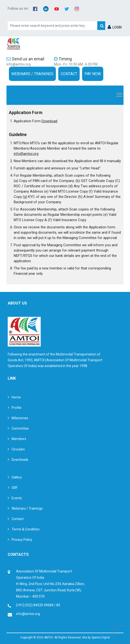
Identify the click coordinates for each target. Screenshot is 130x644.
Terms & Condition (26, 529)
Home (16, 397)
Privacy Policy (22, 540)
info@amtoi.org (19, 64)
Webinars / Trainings (32, 74)
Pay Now (93, 74)
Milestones (20, 418)
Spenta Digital (101, 637)
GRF (15, 488)
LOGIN (115, 27)
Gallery (17, 477)
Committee (20, 428)
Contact (69, 74)
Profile (16, 408)
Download (49, 121)
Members (19, 439)
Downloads (20, 460)
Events (17, 498)
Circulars (18, 449)
